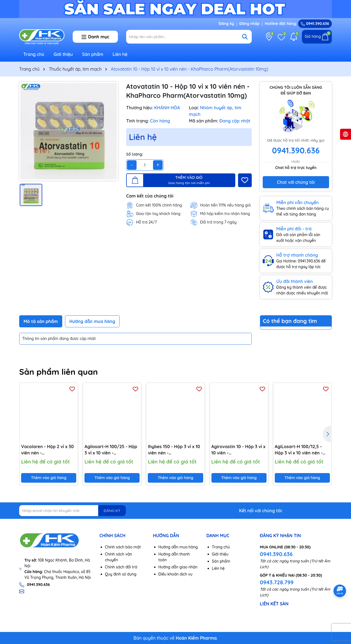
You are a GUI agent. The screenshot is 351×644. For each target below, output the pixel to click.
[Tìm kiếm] (245, 37)
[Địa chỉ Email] (73, 511)
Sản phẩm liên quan (59, 372)
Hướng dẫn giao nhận (178, 567)
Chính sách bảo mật (123, 547)
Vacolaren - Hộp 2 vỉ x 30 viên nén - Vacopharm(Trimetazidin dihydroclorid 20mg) (47, 450)
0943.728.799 (277, 582)
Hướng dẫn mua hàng (178, 547)
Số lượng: (135, 154)
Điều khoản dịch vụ (175, 574)
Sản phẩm (93, 54)
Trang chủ (34, 54)
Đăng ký (227, 24)
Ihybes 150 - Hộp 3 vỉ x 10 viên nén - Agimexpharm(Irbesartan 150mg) (175, 450)
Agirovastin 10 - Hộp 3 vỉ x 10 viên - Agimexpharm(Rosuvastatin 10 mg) (239, 450)
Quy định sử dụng (121, 574)
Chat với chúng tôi (296, 182)
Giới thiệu (63, 54)
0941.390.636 (276, 554)
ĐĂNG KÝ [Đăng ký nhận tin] (112, 511)
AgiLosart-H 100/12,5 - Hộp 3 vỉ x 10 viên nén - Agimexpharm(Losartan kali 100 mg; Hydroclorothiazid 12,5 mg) (300, 450)
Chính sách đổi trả (121, 567)
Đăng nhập (250, 24)
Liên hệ (120, 54)
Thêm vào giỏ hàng (49, 478)
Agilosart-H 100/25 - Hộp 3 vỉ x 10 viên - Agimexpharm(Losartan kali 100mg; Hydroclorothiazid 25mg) (111, 450)
